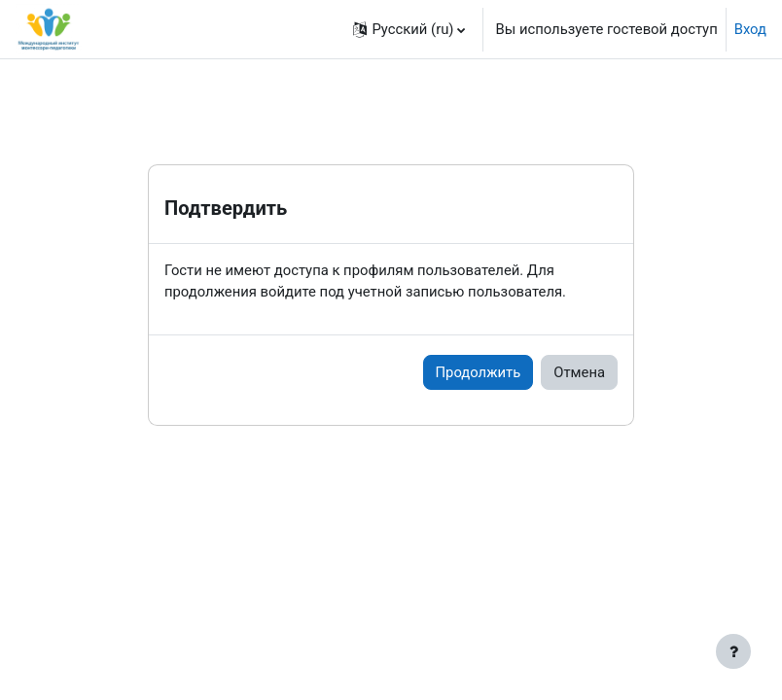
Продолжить (479, 372)
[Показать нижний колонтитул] (733, 651)
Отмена (579, 372)
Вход (750, 29)
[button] (409, 29)
